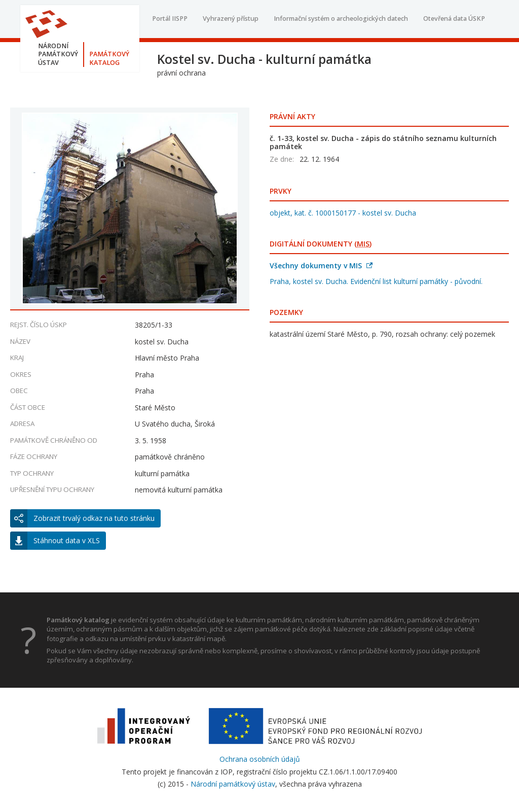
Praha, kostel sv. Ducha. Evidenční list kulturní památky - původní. (376, 281)
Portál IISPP (170, 19)
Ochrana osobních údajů (260, 759)
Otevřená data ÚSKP (454, 19)
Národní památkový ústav (233, 784)
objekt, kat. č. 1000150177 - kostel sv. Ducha (343, 213)
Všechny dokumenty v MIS (321, 266)
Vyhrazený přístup (231, 19)
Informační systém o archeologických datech (341, 19)
